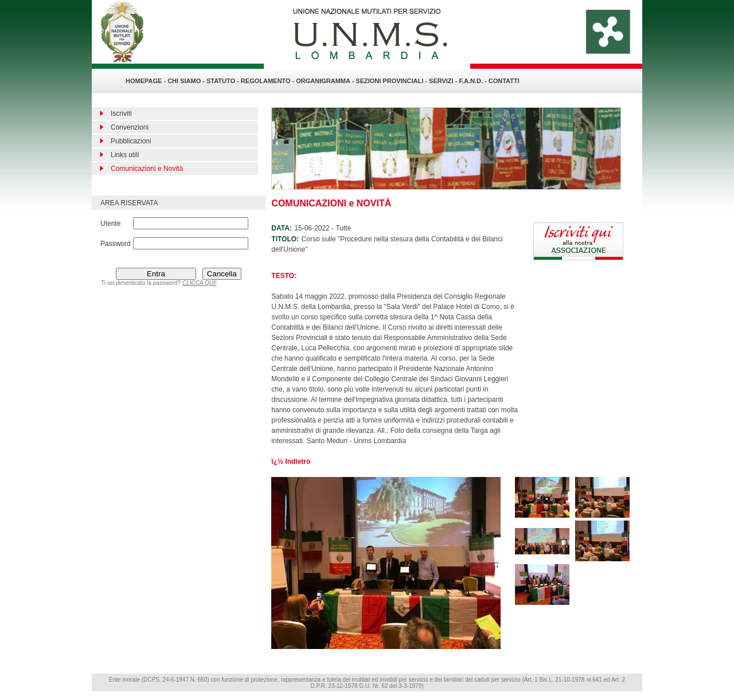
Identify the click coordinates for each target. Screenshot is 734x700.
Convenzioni (130, 127)
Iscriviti (121, 114)
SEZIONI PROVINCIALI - (392, 81)
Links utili (125, 155)
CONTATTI (504, 81)
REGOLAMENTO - (268, 81)
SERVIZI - (444, 81)
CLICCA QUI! (200, 283)
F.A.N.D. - (473, 81)
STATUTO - (224, 81)
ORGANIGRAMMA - (326, 81)
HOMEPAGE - (146, 81)
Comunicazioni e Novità (147, 169)
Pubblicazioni (131, 141)
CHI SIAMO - (186, 81)
